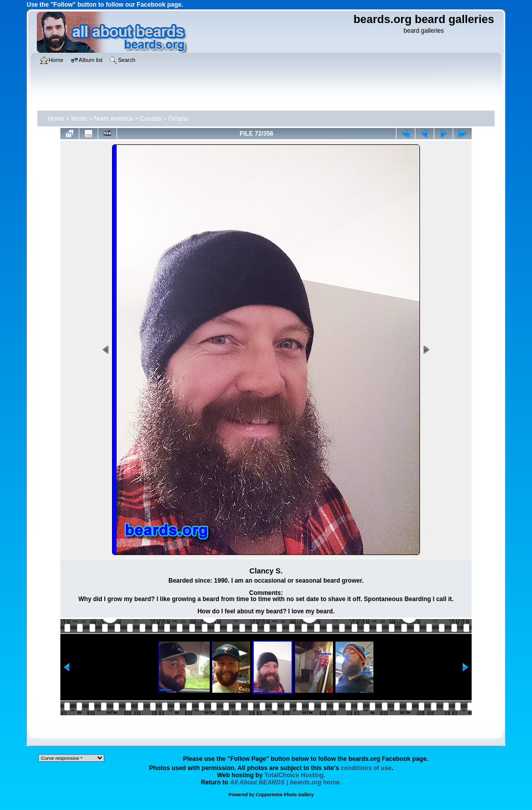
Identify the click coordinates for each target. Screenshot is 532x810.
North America (114, 119)
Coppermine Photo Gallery (285, 795)
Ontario (178, 119)
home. (286, 782)
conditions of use (366, 768)
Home (56, 119)
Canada (150, 119)
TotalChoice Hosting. (295, 775)
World (79, 119)
